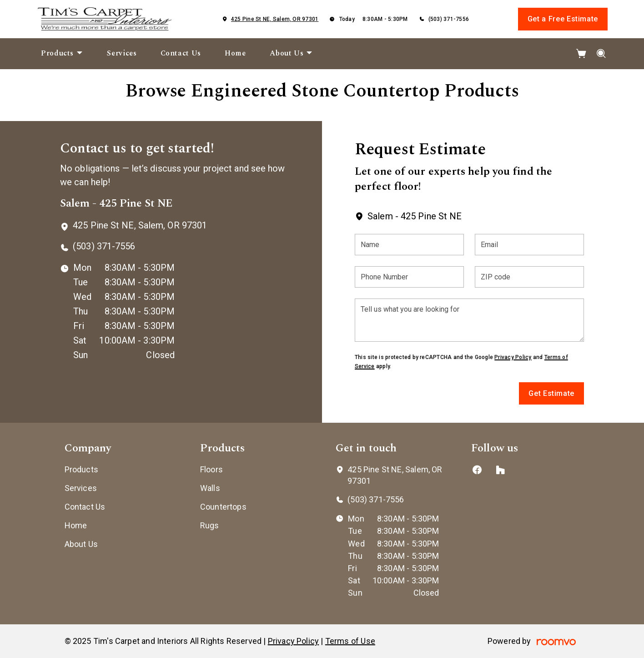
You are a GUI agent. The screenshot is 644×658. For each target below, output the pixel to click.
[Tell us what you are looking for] (469, 320)
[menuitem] (62, 54)
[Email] (529, 245)
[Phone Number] (409, 277)
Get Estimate (551, 393)
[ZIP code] (529, 277)
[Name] (409, 245)
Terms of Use (350, 641)
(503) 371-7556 (449, 19)
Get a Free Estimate (563, 19)
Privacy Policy (513, 357)
